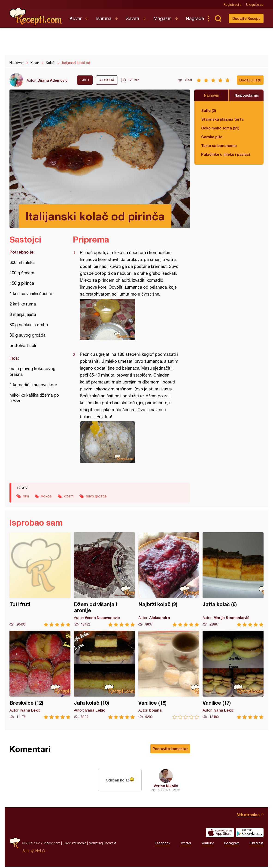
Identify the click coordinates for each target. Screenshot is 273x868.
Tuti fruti (40, 579)
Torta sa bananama (219, 145)
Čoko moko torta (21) (220, 128)
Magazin (162, 18)
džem (69, 496)
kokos (47, 496)
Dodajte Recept (246, 18)
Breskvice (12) (40, 675)
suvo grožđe (96, 496)
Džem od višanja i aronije (104, 579)
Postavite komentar (170, 749)
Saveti (132, 18)
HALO (40, 852)
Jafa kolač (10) (104, 675)
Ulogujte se (255, 5)
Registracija (232, 5)
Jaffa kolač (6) (233, 579)
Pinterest (256, 844)
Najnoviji (211, 95)
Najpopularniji (247, 95)
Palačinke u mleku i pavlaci (226, 154)
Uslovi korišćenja (74, 844)
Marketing (96, 844)
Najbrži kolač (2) (169, 579)
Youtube (208, 844)
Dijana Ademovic (53, 80)
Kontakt (111, 844)
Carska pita (212, 137)
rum (26, 496)
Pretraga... (218, 18)
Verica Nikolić (166, 786)
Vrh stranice (248, 816)
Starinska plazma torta (222, 119)
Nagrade (195, 18)
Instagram (232, 844)
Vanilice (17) (233, 675)
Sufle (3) (209, 110)
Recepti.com (36, 17)
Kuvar (76, 18)
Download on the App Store (220, 834)
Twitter (186, 844)
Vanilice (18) (169, 675)
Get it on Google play (250, 834)
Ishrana (104, 18)
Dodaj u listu (250, 80)
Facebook (163, 844)
